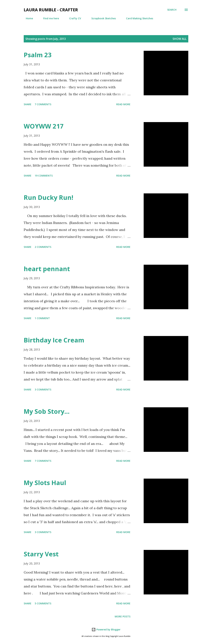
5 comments (43, 603)
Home (27, 18)
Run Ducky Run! (48, 197)
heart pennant (47, 269)
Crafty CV (73, 18)
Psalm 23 (38, 55)
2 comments (43, 247)
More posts (123, 616)
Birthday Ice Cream (54, 340)
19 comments (44, 176)
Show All (180, 39)
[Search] (172, 10)
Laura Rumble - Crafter (51, 10)
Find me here (49, 18)
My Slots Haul (45, 483)
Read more (123, 104)
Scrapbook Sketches (101, 18)
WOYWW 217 (44, 126)
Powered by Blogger (106, 629)
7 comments (43, 104)
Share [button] (28, 104)
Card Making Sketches (137, 18)
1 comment (42, 318)
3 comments (43, 389)
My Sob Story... (47, 411)
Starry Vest (41, 554)
